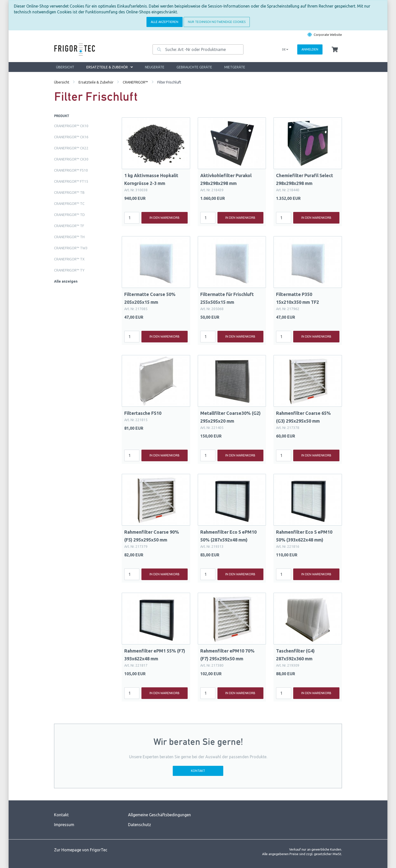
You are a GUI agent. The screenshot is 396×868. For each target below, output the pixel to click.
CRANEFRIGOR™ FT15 (71, 181)
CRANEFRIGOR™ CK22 (71, 148)
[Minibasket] (335, 50)
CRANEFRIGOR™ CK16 (71, 137)
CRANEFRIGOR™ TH (69, 237)
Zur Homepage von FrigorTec (81, 850)
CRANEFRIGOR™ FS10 (71, 170)
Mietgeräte (235, 67)
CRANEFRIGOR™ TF (69, 226)
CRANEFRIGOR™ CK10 (71, 126)
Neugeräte (155, 67)
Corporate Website (328, 35)
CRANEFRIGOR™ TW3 (71, 248)
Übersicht (65, 67)
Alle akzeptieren (165, 22)
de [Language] (285, 49)
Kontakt (198, 771)
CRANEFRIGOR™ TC (69, 204)
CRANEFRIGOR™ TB (69, 193)
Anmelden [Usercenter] (310, 49)
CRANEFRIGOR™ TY (69, 270)
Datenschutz (140, 825)
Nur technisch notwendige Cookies (217, 22)
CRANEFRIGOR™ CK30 (71, 159)
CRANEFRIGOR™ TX (69, 259)
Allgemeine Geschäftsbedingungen (159, 815)
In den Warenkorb (165, 218)
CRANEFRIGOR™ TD (69, 215)
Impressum (64, 825)
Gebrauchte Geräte (194, 67)
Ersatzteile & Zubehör (110, 67)
